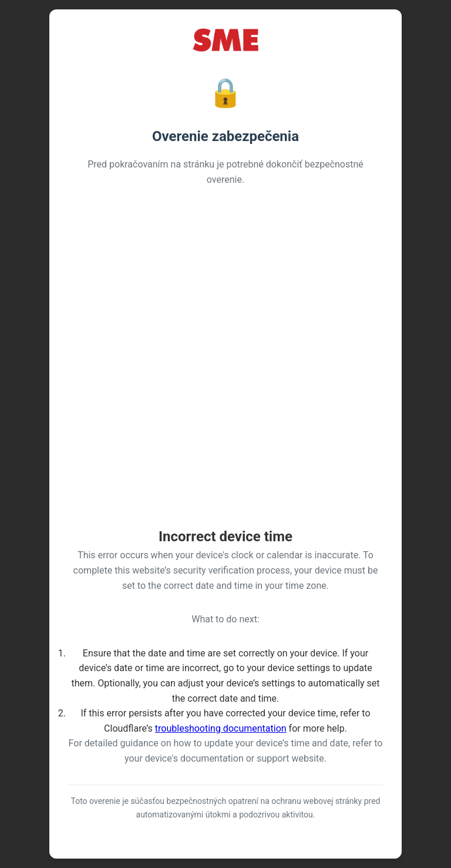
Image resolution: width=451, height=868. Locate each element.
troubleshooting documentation (221, 728)
